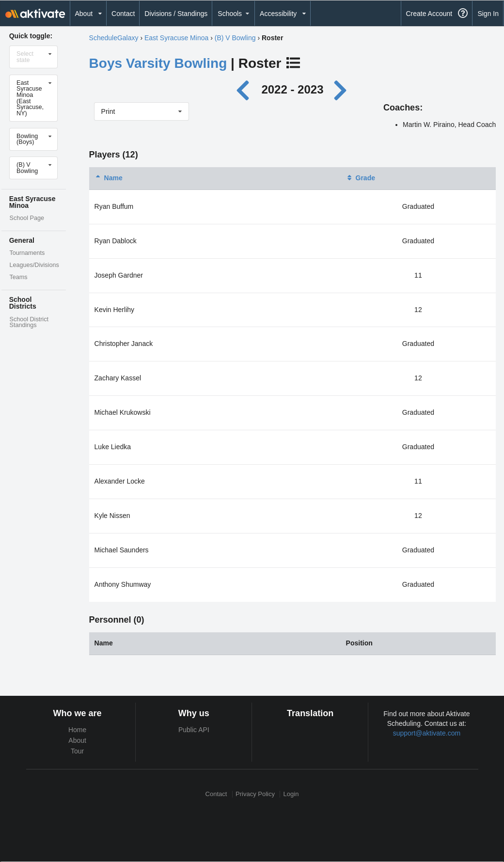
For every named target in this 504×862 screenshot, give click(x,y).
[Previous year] (245, 89)
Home (77, 730)
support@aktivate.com (427, 733)
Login (291, 794)
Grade (361, 178)
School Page (26, 218)
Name (109, 178)
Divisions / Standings (176, 14)
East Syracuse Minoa (176, 38)
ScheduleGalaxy (114, 38)
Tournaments (27, 253)
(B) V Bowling (235, 38)
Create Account (429, 14)
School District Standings (29, 322)
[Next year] (341, 89)
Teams (18, 277)
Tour (77, 751)
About (77, 740)
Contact (123, 14)
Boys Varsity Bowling (158, 63)
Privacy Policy (255, 794)
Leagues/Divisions (34, 265)
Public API (194, 730)
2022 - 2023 (292, 89)
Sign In (488, 14)
